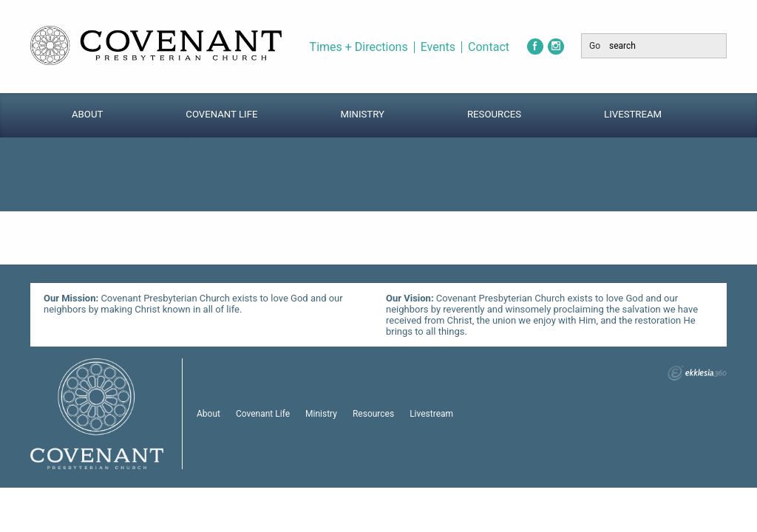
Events (438, 47)
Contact (489, 47)
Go (595, 46)
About (87, 114)
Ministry (362, 114)
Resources (494, 114)
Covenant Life (221, 114)
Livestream (633, 114)
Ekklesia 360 (697, 373)
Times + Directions (359, 47)
